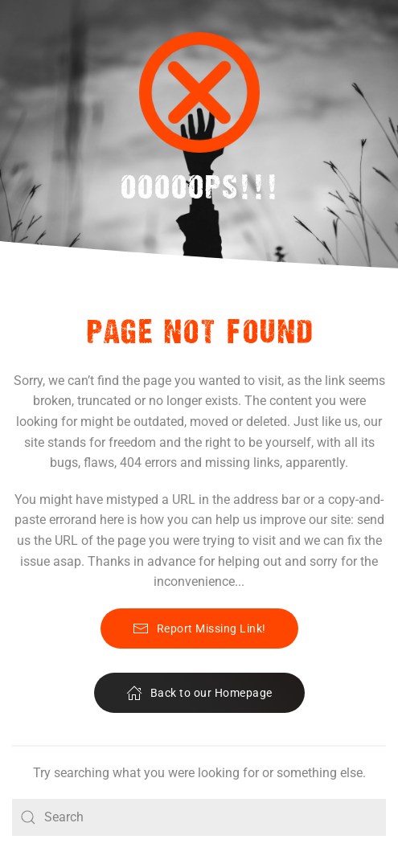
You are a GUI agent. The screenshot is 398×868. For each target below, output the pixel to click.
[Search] (199, 817)
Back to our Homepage (199, 693)
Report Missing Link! (199, 628)
